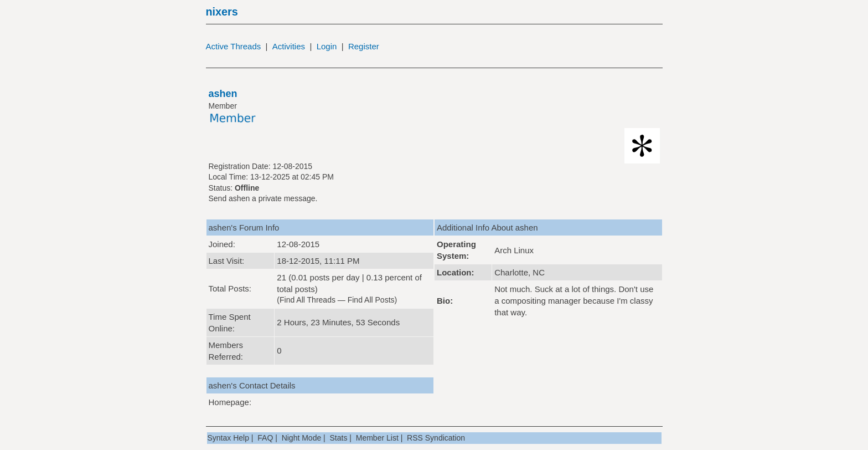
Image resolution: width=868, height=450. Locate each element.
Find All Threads (308, 300)
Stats (339, 438)
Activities (289, 46)
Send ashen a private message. (263, 198)
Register (364, 46)
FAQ (265, 438)
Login (327, 46)
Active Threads (234, 46)
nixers (222, 12)
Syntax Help (228, 438)
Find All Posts (371, 300)
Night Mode (302, 438)
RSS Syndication (436, 438)
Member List (377, 438)
